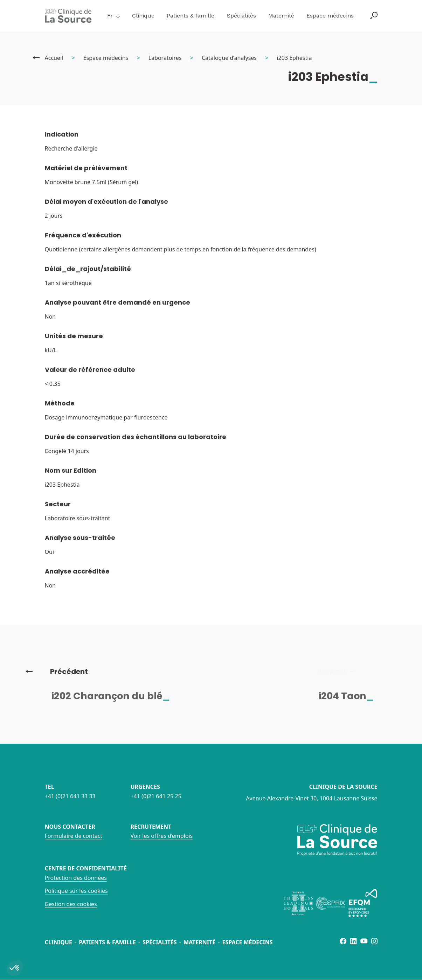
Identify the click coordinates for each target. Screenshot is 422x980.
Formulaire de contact (74, 836)
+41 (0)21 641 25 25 (156, 796)
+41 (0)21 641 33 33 (70, 796)
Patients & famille (191, 16)
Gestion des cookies (71, 904)
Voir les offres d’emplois (162, 836)
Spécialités (241, 16)
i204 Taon (351, 696)
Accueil (54, 58)
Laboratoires (165, 58)
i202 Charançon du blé (115, 696)
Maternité (281, 16)
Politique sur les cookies (76, 891)
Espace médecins (330, 16)
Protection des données (76, 878)
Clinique (143, 16)
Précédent (57, 672)
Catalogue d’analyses (229, 58)
